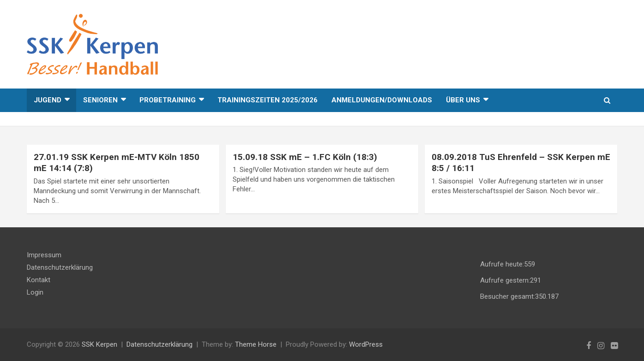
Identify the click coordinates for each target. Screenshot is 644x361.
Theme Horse (256, 344)
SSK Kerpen (99, 344)
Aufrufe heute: (502, 264)
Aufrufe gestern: (505, 280)
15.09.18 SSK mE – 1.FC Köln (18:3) (305, 157)
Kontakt (39, 280)
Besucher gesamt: (508, 296)
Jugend (48, 100)
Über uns (463, 100)
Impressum (44, 255)
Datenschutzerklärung (60, 267)
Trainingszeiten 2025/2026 (268, 100)
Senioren (100, 100)
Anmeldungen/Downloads (382, 100)
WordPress (366, 344)
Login (35, 292)
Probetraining (168, 100)
